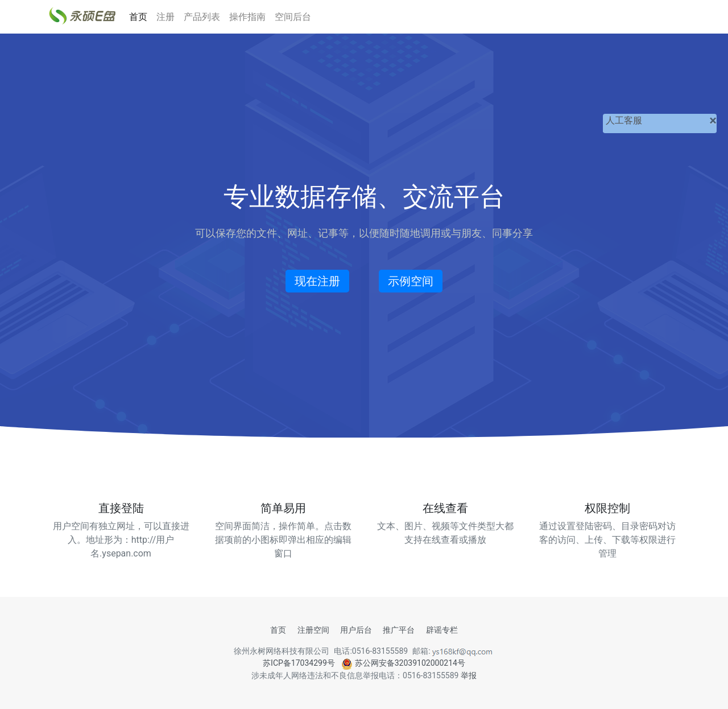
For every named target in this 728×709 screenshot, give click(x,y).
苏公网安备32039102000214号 (403, 663)
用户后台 (356, 630)
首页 (138, 17)
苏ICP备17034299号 (299, 663)
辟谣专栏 (442, 630)
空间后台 (293, 17)
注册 (166, 17)
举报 (469, 675)
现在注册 (317, 281)
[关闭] (713, 121)
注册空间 (313, 630)
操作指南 (247, 17)
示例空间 (411, 281)
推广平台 (399, 630)
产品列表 (202, 17)
